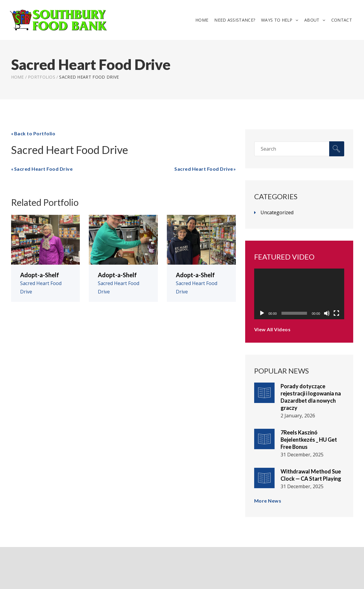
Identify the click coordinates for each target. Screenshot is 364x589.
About (312, 20)
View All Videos (272, 329)
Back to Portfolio (35, 133)
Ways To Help (277, 20)
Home (202, 20)
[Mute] (327, 313)
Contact (342, 20)
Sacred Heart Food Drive (44, 169)
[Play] (262, 313)
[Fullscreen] (336, 313)
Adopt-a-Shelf (40, 275)
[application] (299, 294)
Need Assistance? (235, 20)
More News (268, 501)
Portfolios (42, 77)
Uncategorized (277, 212)
